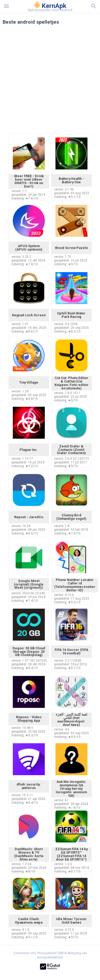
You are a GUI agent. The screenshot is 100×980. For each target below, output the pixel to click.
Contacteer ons (25, 953)
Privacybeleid (47, 953)
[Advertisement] (50, 82)
